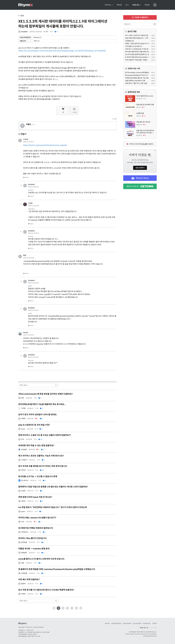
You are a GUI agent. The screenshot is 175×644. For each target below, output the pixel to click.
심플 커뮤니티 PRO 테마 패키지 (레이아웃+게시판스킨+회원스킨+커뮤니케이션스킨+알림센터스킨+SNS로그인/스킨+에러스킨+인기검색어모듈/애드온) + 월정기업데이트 (145, 132)
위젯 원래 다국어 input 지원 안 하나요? (35, 497)
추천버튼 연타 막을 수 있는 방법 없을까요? (36, 446)
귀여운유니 (25, 532)
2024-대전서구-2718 (34, 636)
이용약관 (107, 623)
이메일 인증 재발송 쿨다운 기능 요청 (137, 78)
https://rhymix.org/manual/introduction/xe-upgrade (45, 145)
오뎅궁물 (24, 573)
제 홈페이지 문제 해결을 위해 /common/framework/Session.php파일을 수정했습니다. (57, 569)
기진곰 (30, 203)
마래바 (23, 419)
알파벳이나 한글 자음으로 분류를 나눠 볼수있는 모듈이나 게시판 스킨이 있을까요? (53, 487)
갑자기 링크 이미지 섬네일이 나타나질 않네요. (38, 415)
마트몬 (23, 470)
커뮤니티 (137, 5)
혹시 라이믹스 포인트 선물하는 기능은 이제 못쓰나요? (41, 456)
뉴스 (127, 5)
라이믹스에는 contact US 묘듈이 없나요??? (37, 518)
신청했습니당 (129, 41)
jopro (23, 511)
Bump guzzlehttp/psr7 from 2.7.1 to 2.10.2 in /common (145, 75)
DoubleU (24, 32)
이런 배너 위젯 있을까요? (29, 580)
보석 (23, 439)
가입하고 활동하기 (140, 17)
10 (42, 470)
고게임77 (24, 460)
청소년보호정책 (137, 623)
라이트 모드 (144, 628)
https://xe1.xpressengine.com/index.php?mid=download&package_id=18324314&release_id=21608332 (62, 51)
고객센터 (154, 623)
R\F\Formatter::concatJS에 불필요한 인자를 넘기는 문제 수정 (146, 73)
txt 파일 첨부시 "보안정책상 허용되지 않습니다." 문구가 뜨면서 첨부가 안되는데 (53, 507)
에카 (23, 398)
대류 (23, 563)
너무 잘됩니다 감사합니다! (134, 46)
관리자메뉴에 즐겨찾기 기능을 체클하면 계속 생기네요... (42, 404)
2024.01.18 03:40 (33, 206)
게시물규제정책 (127, 623)
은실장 (23, 491)
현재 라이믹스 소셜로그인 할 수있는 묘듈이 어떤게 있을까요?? (45, 435)
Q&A (21, 16)
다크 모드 (153, 628)
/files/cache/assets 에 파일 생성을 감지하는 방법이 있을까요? (45, 394)
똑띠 (25, 255)
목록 (114, 119)
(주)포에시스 (22, 630)
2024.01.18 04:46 (29, 335)
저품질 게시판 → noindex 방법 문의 (34, 549)
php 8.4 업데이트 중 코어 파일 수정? (34, 425)
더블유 (29, 124)
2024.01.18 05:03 (33, 233)
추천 (26, 177)
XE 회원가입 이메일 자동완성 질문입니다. (36, 528)
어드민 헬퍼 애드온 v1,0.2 (145, 96)
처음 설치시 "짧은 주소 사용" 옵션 (136, 83)
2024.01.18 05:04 (33, 357)
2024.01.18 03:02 (33, 283)
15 (40, 439)
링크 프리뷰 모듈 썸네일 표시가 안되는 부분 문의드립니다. (43, 466)
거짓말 (23, 408)
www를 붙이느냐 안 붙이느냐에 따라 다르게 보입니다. (42, 559)
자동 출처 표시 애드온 (143, 122)
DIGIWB (24, 450)
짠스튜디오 (25, 480)
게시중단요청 (147, 623)
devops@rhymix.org (150, 636)
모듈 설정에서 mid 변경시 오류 (135, 81)
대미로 (23, 501)
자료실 (147, 5)
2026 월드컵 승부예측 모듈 (145, 105)
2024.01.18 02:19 (29, 142)
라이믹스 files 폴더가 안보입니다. (33, 538)
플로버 (23, 584)
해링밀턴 (24, 553)
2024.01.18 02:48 (29, 258)
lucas (23, 429)
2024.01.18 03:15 (33, 310)
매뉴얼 (119, 5)
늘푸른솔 (24, 542)
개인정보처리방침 (116, 623)
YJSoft (26, 139)
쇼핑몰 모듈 (140, 113)
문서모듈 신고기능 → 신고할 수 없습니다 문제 (38, 476)
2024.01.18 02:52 (33, 187)
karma (26, 332)
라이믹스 (109, 5)
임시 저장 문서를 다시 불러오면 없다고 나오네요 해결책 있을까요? (46, 590)
